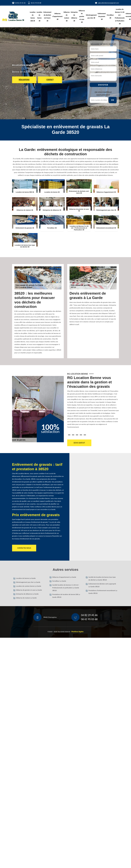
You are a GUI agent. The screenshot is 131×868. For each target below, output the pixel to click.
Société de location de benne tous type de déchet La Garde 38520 (102, 578)
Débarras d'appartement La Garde (64, 577)
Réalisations (24, 80)
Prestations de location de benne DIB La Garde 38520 (66, 596)
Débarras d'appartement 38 (58, 16)
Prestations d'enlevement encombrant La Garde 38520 (103, 592)
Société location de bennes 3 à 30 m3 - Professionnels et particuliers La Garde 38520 (66, 588)
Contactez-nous (24, 548)
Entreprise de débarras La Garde (27, 594)
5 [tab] (85, 435)
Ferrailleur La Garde (59, 581)
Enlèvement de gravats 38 (102, 16)
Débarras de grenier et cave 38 (82, 16)
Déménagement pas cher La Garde (28, 582)
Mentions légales (77, 632)
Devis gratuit (79, 443)
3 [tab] (77, 435)
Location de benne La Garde (26, 578)
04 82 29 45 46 (20, 3)
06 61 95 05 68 (36, 3)
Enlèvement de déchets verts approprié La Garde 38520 (102, 585)
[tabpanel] (93, 403)
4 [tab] (81, 435)
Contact (50, 80)
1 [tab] (69, 435)
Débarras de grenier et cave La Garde (29, 590)
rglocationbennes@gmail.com (108, 3)
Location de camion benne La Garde (29, 586)
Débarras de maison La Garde (26, 598)
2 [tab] (73, 435)
